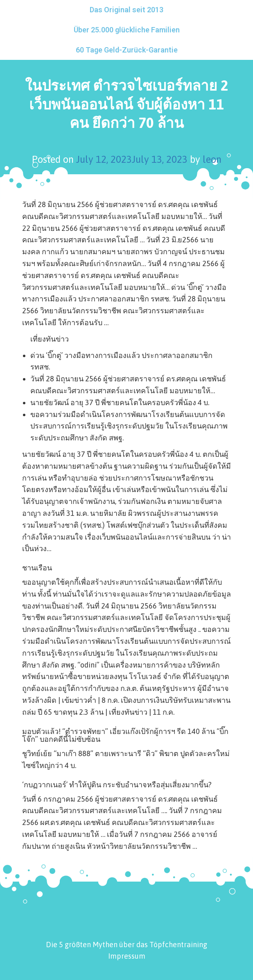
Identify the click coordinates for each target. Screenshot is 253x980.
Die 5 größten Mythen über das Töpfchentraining (126, 945)
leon (212, 159)
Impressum (127, 956)
